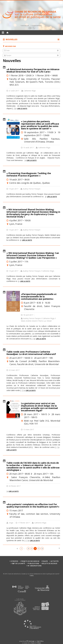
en (30, 28)
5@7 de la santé (19, 563)
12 (42, 548)
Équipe (45, 561)
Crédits (32, 576)
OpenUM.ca (40, 641)
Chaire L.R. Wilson (36, 643)
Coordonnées (37, 26)
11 (39, 548)
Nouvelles (25, 26)
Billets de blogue (50, 563)
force (31, 641)
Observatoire (35, 566)
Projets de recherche (30, 561)
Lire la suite (22, 109)
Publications (34, 563)
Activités (55, 561)
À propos (14, 561)
